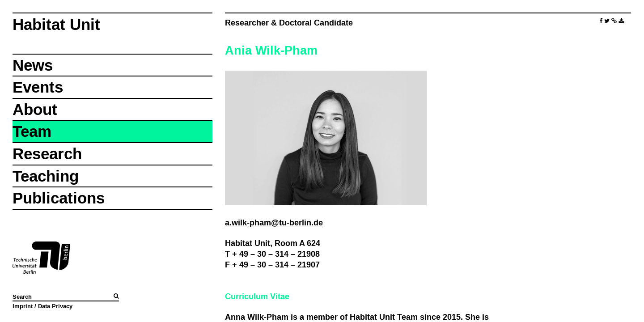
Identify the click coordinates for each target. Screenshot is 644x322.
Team (32, 131)
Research (47, 154)
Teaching (46, 176)
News (33, 65)
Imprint (23, 306)
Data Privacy (55, 306)
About (35, 109)
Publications (59, 198)
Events (38, 87)
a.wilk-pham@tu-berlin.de (274, 222)
